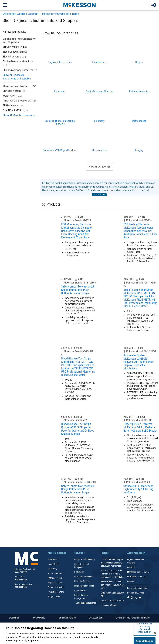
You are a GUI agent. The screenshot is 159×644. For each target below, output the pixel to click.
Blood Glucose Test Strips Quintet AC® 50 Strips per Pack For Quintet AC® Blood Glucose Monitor (78, 429)
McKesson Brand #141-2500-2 (141, 351)
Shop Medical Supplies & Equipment (20, 14)
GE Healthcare (13, 105)
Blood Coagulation (15, 52)
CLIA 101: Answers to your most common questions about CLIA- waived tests (112, 563)
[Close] (155, 633)
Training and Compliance (85, 603)
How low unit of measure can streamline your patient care (112, 585)
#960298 (128, 279)
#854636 (66, 417)
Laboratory (52, 569)
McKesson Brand (14, 91)
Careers (131, 581)
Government (53, 559)
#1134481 (128, 417)
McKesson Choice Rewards (139, 572)
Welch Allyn (12, 96)
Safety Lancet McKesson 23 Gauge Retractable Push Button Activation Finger (78, 489)
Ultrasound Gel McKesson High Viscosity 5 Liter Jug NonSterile (138, 489)
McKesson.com (96, 618)
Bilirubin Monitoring (15, 47)
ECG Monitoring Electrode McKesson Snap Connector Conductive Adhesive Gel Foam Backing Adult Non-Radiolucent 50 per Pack (77, 231)
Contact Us (132, 567)
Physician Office (55, 583)
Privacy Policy (38, 618)
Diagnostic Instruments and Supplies (60, 14)
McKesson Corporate (136, 577)
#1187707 (66, 217)
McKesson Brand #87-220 (139, 220)
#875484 (128, 479)
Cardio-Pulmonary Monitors (18, 63)
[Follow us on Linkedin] (140, 598)
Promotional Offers (56, 592)
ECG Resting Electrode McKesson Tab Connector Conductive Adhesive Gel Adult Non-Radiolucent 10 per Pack (140, 231)
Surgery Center (54, 596)
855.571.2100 (21, 572)
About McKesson (136, 553)
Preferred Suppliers (56, 587)
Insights (105, 553)
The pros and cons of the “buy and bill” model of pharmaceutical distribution (113, 574)
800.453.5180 (21, 587)
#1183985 (128, 217)
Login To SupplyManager (138, 588)
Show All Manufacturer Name (19, 115)
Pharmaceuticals (55, 578)
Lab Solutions (80, 591)
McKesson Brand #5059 (76, 420)
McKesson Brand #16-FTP (139, 420)
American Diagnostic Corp (20, 101)
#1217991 (66, 279)
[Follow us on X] (136, 598)
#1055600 (128, 348)
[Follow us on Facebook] (128, 598)
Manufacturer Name (15, 86)
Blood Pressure (14, 57)
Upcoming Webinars (109, 605)
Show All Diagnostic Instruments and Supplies (17, 77)
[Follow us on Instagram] (132, 598)
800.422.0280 (21, 580)
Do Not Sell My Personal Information (133, 618)
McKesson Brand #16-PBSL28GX (80, 283)
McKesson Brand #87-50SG (77, 220)
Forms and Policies (67, 618)
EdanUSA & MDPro (16, 110)
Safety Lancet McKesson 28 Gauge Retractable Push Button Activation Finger (78, 290)
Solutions (79, 553)
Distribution (79, 572)
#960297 (66, 348)
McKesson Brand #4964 (138, 482)
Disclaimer (14, 618)
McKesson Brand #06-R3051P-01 (78, 353)
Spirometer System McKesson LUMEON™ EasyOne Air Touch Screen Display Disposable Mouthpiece (139, 362)
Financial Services (82, 581)
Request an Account (136, 593)
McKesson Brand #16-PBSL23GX (80, 482)
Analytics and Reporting (84, 559)
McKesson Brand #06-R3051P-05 (140, 284)
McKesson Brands (56, 573)
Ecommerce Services (83, 577)
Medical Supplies (57, 553)
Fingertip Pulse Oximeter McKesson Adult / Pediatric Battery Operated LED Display (141, 427)
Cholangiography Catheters (20, 70)
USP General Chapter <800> (112, 601)
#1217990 (66, 479)
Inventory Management (84, 586)
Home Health (53, 564)
